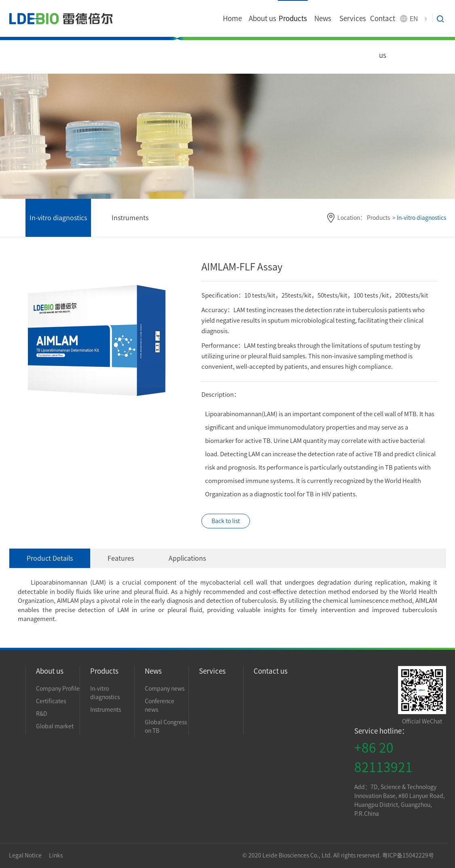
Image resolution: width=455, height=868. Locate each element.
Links (56, 855)
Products (293, 18)
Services (353, 18)
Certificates (51, 701)
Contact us (383, 37)
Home (232, 18)
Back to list (226, 521)
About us (262, 18)
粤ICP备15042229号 (408, 855)
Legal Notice (26, 855)
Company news (165, 689)
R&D (42, 714)
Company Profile (58, 689)
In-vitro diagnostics (58, 218)
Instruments (130, 218)
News (323, 18)
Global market (55, 726)
